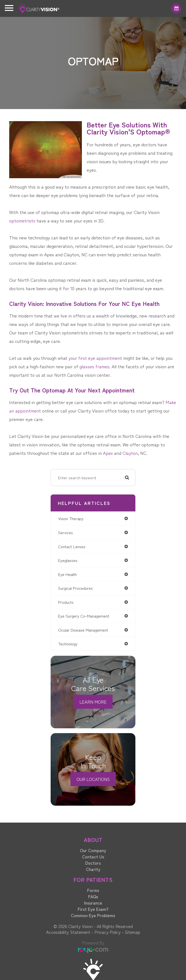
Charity (93, 869)
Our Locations (93, 779)
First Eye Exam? (93, 909)
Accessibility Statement (68, 932)
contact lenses (72, 546)
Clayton (130, 453)
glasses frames (94, 366)
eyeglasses (68, 560)
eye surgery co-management (84, 616)
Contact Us (93, 856)
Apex (108, 453)
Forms (93, 890)
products (66, 602)
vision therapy (71, 518)
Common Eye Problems (93, 915)
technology (68, 644)
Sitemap (132, 932)
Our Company (93, 850)
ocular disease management (83, 630)
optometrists (22, 220)
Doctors (93, 863)
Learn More (93, 702)
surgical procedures (75, 588)
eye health (67, 574)
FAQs (93, 896)
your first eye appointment (95, 358)
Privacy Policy (108, 932)
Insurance (93, 903)
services (66, 532)
